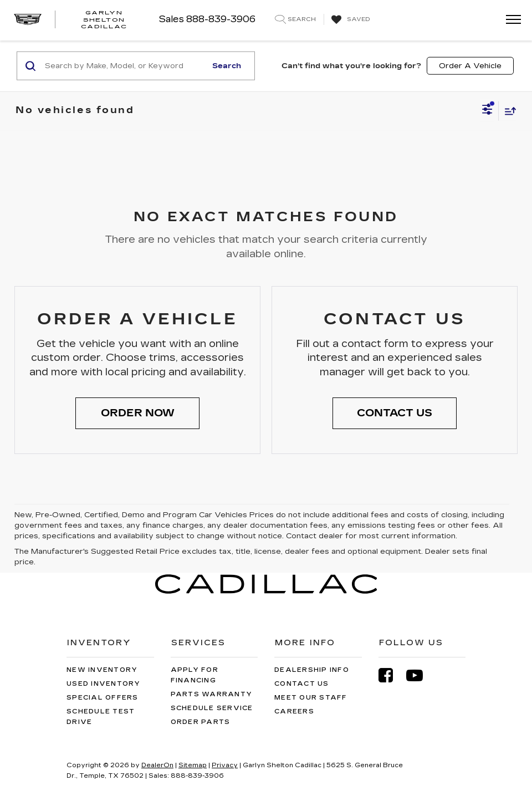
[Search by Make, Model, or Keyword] (124, 66)
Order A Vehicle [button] (470, 65)
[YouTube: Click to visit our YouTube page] (420, 675)
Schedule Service (212, 708)
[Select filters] (487, 111)
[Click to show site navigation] (510, 20)
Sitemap (193, 765)
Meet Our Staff (311, 698)
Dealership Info (312, 670)
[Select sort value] (508, 111)
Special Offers (103, 698)
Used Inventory (104, 684)
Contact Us (302, 684)
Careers (294, 711)
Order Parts (201, 722)
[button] (137, 414)
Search (227, 65)
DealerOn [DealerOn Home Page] (157, 765)
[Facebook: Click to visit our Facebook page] (391, 675)
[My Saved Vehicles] (349, 20)
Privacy (225, 765)
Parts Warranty (212, 694)
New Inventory (102, 670)
